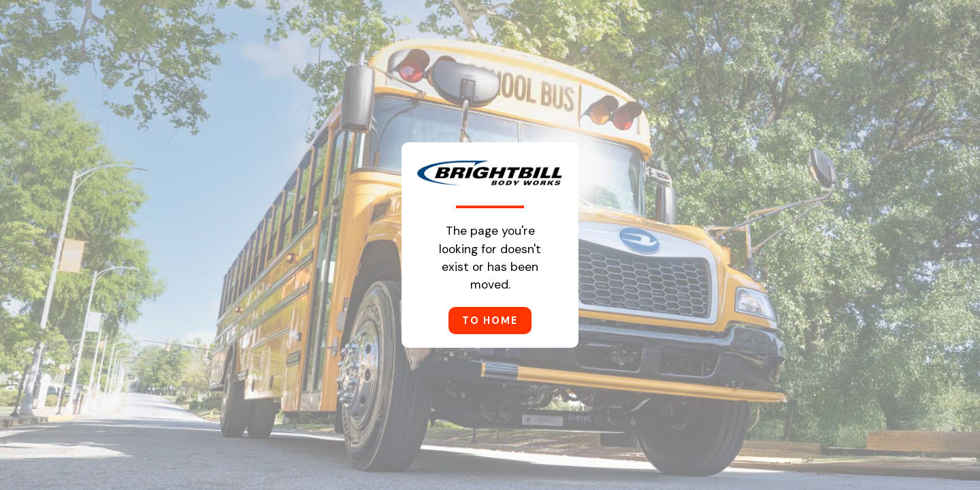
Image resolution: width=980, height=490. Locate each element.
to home (490, 321)
